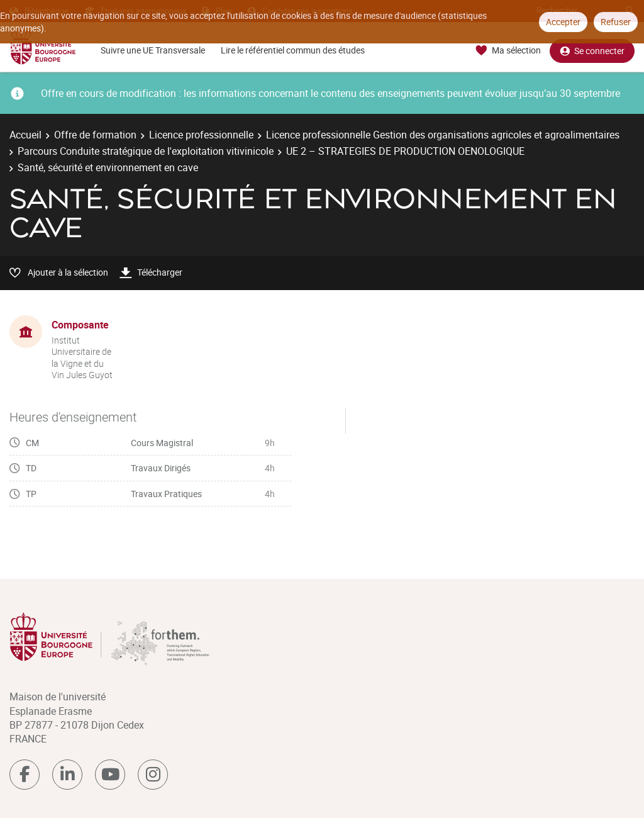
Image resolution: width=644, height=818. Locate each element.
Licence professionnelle (201, 135)
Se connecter (592, 51)
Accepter (563, 22)
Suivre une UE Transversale (153, 50)
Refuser (616, 22)
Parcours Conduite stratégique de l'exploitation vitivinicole (146, 151)
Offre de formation (95, 135)
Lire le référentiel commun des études (293, 50)
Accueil (25, 135)
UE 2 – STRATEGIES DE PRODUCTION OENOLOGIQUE (405, 151)
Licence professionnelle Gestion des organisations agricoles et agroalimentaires (443, 135)
